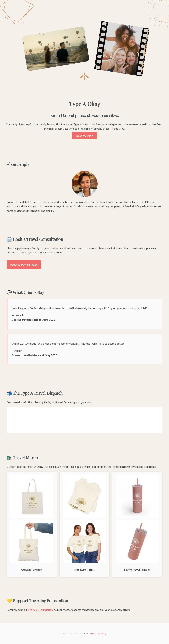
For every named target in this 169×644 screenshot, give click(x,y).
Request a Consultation (24, 264)
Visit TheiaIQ (98, 633)
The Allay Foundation (40, 610)
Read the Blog (85, 136)
